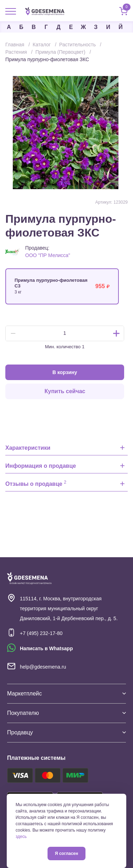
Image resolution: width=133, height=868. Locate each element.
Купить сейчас (65, 391)
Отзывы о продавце (36, 483)
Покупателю (66, 713)
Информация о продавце (41, 466)
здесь (21, 837)
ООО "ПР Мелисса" (48, 255)
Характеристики (28, 448)
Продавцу (66, 732)
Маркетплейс (66, 694)
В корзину (65, 372)
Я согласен (67, 854)
